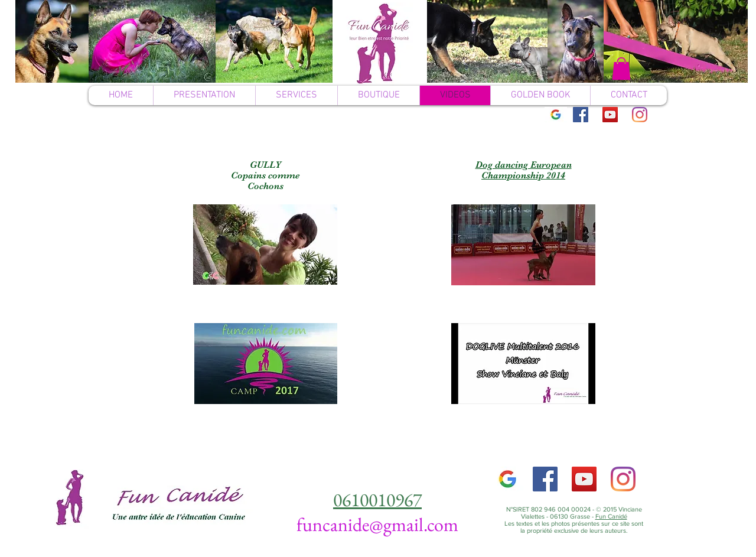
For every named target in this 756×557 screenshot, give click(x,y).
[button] (621, 69)
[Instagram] (640, 115)
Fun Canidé (611, 516)
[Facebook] (581, 115)
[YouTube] (610, 115)
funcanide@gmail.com (377, 525)
